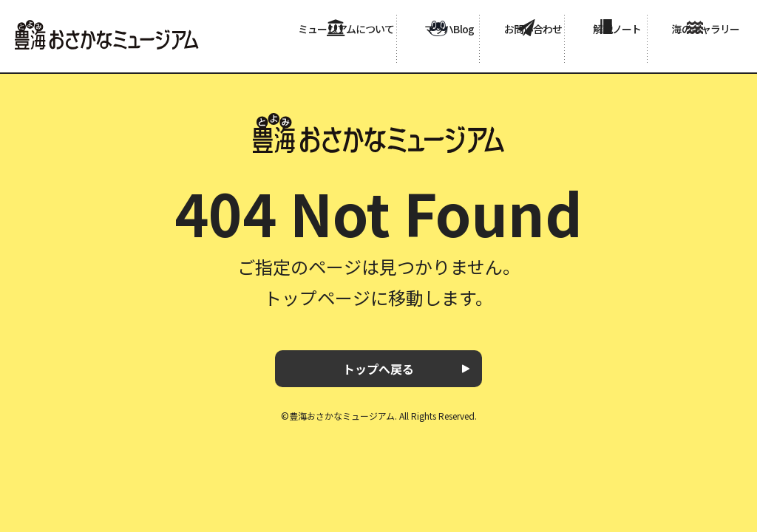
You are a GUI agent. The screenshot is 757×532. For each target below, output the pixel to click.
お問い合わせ (518, 53)
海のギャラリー (693, 53)
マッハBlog (432, 53)
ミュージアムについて (328, 53)
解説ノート (603, 53)
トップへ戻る (378, 369)
